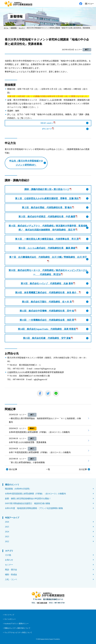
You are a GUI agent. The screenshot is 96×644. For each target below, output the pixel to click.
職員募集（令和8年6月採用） (18, 489)
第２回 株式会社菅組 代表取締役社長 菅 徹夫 (48, 208)
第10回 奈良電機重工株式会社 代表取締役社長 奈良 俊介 (48, 293)
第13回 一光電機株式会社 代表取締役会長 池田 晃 (48, 320)
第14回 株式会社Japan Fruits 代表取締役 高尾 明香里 (48, 329)
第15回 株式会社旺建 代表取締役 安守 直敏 (48, 338)
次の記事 (83, 469)
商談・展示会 (11, 570)
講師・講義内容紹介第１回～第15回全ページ (48, 189)
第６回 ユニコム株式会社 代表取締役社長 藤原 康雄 (48, 248)
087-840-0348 (42, 603)
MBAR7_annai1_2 (48, 123)
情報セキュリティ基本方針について (17, 628)
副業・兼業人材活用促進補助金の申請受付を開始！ (28, 499)
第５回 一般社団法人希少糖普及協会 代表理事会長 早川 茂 (48, 239)
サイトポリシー (10, 619)
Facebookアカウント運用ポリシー (16, 624)
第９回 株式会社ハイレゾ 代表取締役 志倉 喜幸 (48, 284)
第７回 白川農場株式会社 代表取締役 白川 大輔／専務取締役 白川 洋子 (48, 259)
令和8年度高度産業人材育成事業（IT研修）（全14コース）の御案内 (35, 494)
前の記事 (13, 469)
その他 (8, 555)
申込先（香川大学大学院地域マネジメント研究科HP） (26, 163)
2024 (7, 532)
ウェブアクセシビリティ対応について (18, 632)
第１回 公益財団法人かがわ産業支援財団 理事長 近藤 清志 (48, 198)
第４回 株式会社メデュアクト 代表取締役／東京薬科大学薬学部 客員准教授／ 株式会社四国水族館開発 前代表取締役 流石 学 (48, 228)
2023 (7, 537)
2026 (7, 522)
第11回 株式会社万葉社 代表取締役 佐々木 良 (48, 302)
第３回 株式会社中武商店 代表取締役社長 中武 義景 (48, 217)
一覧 (48, 469)
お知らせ (9, 560)
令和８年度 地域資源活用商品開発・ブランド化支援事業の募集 (34, 508)
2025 (7, 527)
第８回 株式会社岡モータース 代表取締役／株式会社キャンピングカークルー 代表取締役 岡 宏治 (48, 272)
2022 (7, 541)
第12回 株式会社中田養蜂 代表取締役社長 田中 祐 (48, 311)
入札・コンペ (11, 579)
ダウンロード (48, 129)
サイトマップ (9, 615)
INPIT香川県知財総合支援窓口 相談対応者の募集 (28, 503)
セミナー (9, 565)
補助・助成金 (11, 575)
